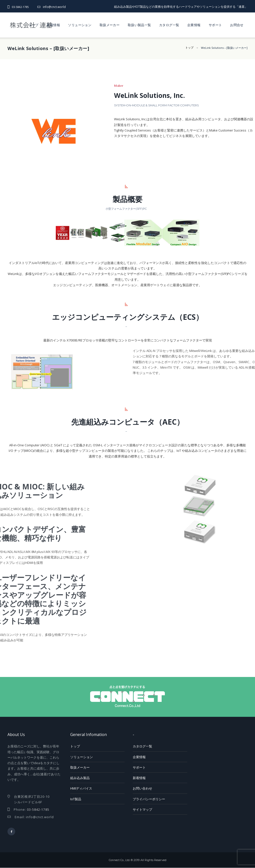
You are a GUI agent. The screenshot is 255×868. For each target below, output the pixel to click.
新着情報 (53, 25)
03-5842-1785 (21, 7)
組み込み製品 (80, 778)
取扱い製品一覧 (139, 25)
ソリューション (80, 25)
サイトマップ (142, 809)
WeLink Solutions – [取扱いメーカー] (224, 48)
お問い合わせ (142, 788)
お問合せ (237, 25)
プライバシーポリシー (149, 799)
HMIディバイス (81, 788)
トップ (34, 25)
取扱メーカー (110, 25)
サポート (215, 25)
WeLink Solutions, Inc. (154, 95)
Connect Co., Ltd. (119, 860)
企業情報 (194, 25)
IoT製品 (76, 799)
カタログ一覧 (169, 25)
